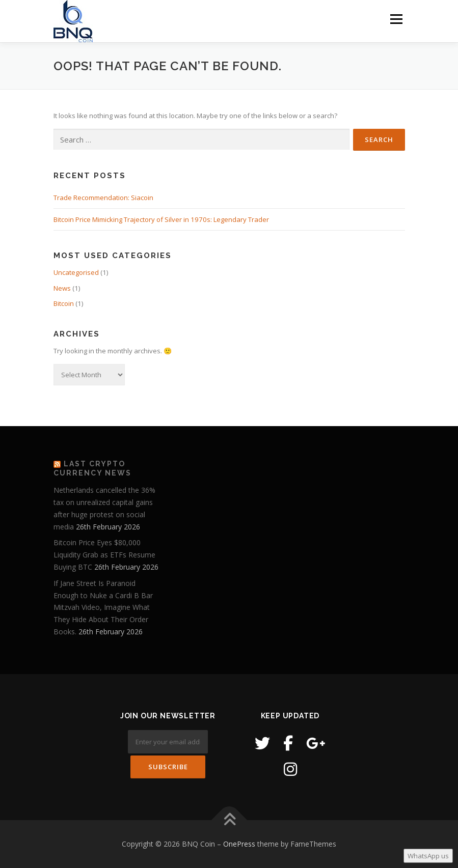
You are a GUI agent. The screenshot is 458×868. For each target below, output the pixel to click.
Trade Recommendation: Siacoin (103, 198)
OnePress (239, 844)
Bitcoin (64, 303)
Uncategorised (76, 272)
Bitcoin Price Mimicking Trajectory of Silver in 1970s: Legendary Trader (161, 219)
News (62, 288)
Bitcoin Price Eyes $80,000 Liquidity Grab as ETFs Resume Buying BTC (104, 555)
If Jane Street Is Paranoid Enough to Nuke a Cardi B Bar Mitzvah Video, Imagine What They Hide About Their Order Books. (103, 607)
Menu (396, 19)
